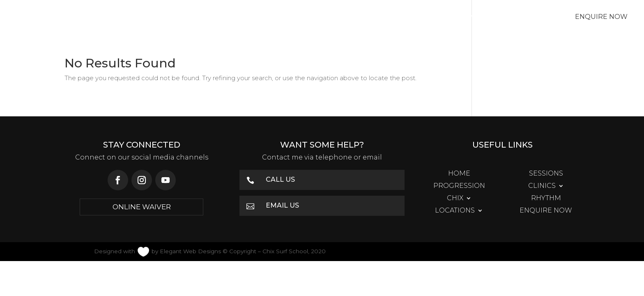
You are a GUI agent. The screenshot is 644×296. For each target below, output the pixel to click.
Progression (240, 17)
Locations (459, 17)
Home (127, 17)
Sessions (176, 17)
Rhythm (403, 17)
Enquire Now (601, 17)
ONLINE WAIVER (142, 207)
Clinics (300, 17)
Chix (350, 17)
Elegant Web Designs (190, 251)
